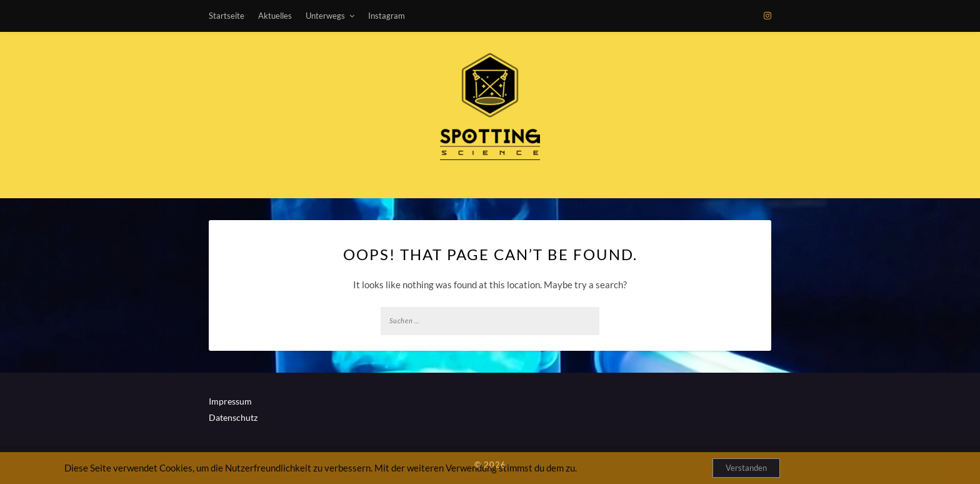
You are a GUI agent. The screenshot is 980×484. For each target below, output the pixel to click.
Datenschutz (233, 417)
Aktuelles (275, 16)
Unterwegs (325, 16)
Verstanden (746, 468)
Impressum (230, 401)
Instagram (387, 16)
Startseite (227, 16)
